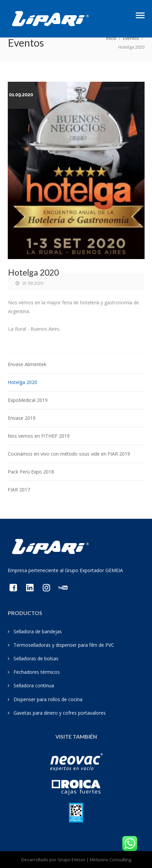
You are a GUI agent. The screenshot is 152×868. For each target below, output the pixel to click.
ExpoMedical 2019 (28, 400)
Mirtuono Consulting (110, 860)
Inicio (111, 38)
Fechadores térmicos (37, 672)
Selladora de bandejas (38, 631)
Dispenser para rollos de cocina (48, 699)
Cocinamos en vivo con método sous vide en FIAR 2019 (69, 454)
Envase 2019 (22, 418)
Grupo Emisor (71, 860)
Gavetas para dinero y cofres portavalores (60, 713)
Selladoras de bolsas (36, 658)
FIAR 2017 (19, 490)
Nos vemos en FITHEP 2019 (39, 436)
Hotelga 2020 (22, 382)
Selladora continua (34, 685)
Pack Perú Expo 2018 (31, 472)
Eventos (131, 38)
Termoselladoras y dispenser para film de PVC (64, 645)
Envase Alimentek (27, 364)
